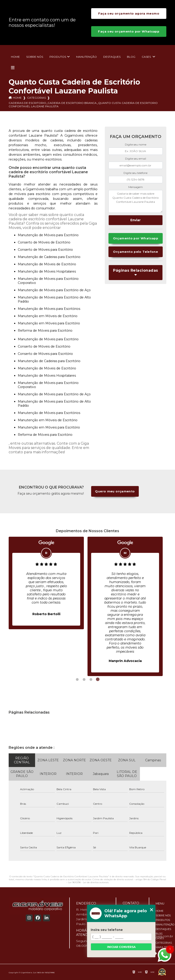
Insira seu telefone (107, 930)
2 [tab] (84, 679)
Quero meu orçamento (115, 491)
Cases (147, 57)
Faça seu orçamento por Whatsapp (129, 31)
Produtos (58, 57)
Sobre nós (35, 57)
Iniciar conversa (121, 947)
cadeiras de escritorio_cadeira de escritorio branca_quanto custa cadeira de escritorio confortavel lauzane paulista (83, 105)
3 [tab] (91, 679)
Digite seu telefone (135, 173)
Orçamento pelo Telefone (135, 252)
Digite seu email (136, 159)
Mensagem (136, 187)
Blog (131, 57)
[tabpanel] (46, 583)
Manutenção (86, 57)
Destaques (112, 57)
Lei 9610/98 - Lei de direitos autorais (88, 882)
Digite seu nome (136, 144)
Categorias (36, 98)
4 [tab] (98, 679)
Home (15, 57)
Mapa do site (165, 947)
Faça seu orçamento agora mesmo (129, 14)
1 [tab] (77, 679)
